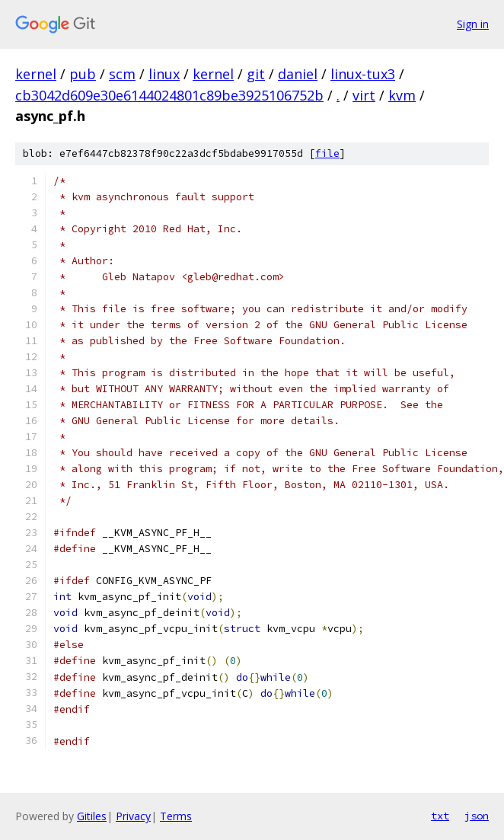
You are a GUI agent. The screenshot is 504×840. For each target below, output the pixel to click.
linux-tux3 (363, 74)
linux (164, 74)
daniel (298, 74)
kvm (402, 95)
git (256, 74)
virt (364, 95)
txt (440, 816)
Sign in (473, 24)
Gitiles (92, 816)
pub (83, 74)
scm (122, 74)
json (477, 816)
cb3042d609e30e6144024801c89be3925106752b (169, 95)
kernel (36, 74)
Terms (176, 816)
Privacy (133, 816)
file (327, 153)
